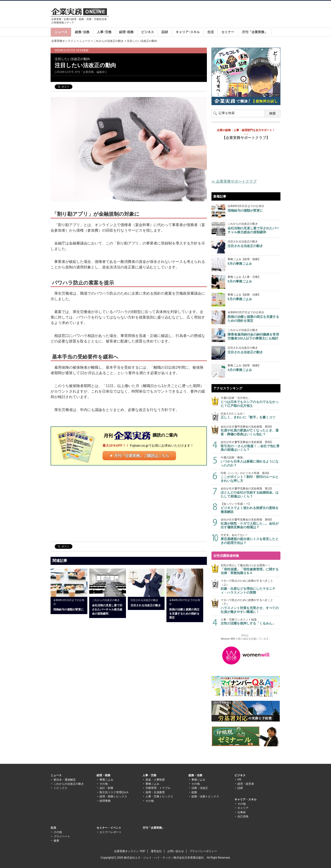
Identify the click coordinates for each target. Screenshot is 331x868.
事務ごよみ (106, 780)
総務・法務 (195, 775)
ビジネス (148, 32)
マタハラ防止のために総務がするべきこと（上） (251, 587)
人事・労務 (149, 775)
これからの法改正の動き (108, 41)
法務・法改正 (200, 788)
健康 (56, 841)
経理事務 (105, 801)
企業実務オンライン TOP (130, 851)
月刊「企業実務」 (255, 32)
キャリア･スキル (188, 32)
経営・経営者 (246, 784)
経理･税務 (126, 32)
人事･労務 (104, 32)
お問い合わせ (176, 851)
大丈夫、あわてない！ (251, 539)
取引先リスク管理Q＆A (114, 792)
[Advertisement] (197, 15)
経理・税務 (103, 775)
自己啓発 (243, 816)
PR (239, 780)
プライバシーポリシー (203, 851)
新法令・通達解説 (65, 780)
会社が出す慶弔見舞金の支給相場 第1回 (251, 493)
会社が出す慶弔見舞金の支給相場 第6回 (251, 524)
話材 (165, 32)
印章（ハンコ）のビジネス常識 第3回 (251, 477)
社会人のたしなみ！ (251, 416)
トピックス (60, 788)
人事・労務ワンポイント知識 (251, 622)
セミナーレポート (111, 832)
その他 (104, 784)
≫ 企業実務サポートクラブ (234, 181)
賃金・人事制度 (155, 780)
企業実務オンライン (64, 41)
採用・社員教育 (155, 792)
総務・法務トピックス (205, 796)
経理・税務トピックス (113, 796)
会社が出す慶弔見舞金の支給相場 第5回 (251, 431)
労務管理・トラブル (158, 788)
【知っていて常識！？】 (251, 508)
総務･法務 (82, 32)
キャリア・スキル (245, 799)
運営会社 (156, 851)
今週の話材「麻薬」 (251, 461)
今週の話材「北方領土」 (251, 402)
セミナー (228, 32)
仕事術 (242, 812)
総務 (194, 792)
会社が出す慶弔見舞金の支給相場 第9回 (251, 446)
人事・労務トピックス (159, 796)
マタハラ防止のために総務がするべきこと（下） (251, 606)
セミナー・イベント (109, 828)
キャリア (243, 808)
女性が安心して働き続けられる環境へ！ (251, 569)
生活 (211, 32)
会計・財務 (106, 788)
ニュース (61, 32)
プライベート (62, 836)
